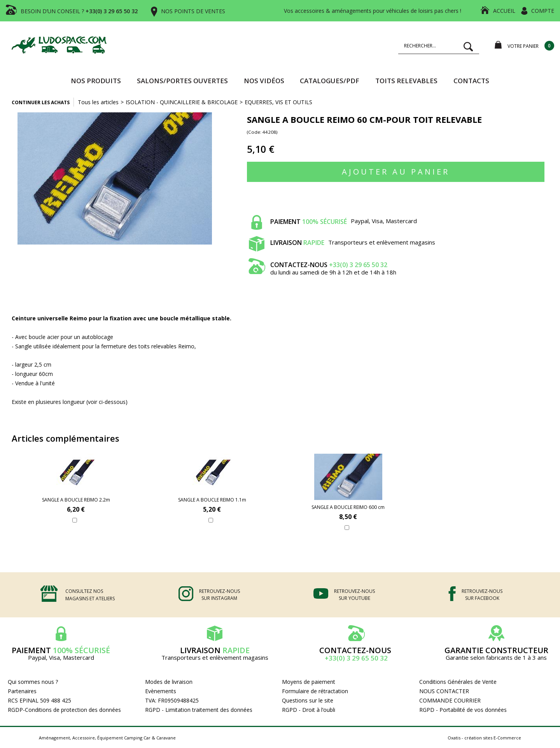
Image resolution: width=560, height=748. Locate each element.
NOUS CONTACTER (444, 691)
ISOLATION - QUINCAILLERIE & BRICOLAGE (182, 102)
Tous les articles (98, 102)
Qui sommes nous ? (33, 682)
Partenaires (22, 691)
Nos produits (96, 81)
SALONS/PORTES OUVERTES (182, 81)
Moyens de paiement (309, 682)
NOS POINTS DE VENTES (193, 11)
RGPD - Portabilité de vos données (463, 710)
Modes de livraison (169, 682)
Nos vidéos (264, 81)
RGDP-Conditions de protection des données (64, 710)
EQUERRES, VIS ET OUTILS (278, 102)
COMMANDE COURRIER (450, 700)
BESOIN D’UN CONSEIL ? (79, 11)
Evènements (161, 691)
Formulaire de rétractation (315, 691)
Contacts (471, 81)
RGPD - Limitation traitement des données (199, 710)
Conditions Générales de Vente (458, 682)
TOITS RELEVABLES (406, 81)
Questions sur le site (308, 700)
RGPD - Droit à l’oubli (309, 710)
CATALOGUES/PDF (330, 81)
